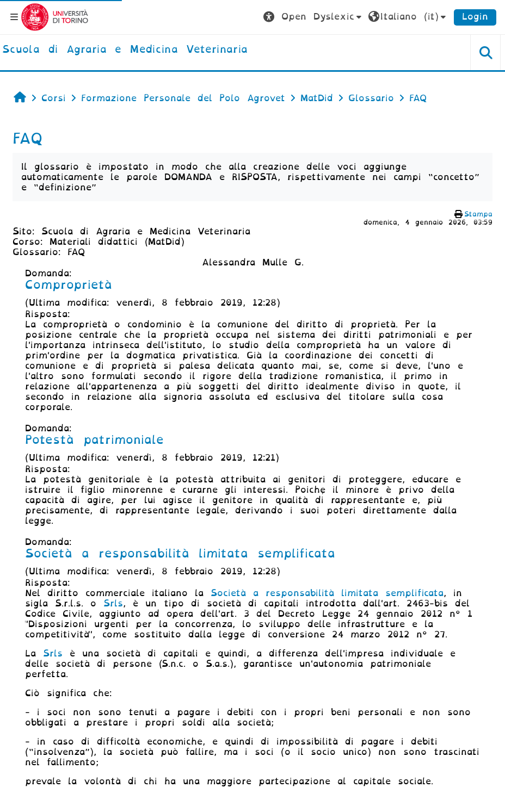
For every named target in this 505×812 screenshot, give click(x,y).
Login (475, 17)
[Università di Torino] (55, 17)
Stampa (478, 214)
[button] (314, 17)
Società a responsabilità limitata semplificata (327, 593)
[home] (125, 50)
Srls (113, 603)
